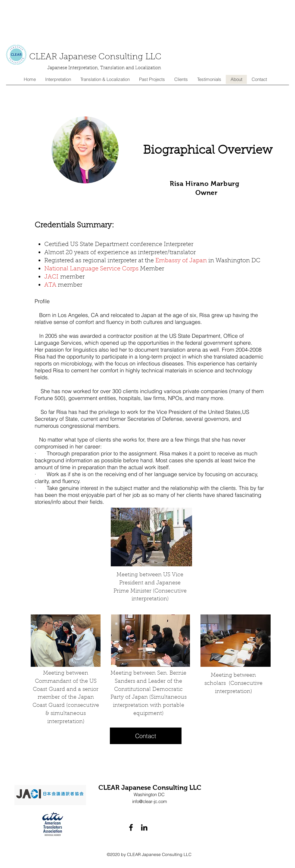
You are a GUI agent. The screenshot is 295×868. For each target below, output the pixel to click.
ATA (51, 285)
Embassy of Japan (181, 261)
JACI (52, 277)
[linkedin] (144, 827)
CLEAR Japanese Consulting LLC (95, 57)
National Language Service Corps (91, 269)
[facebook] (131, 827)
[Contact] (146, 736)
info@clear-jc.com (150, 801)
